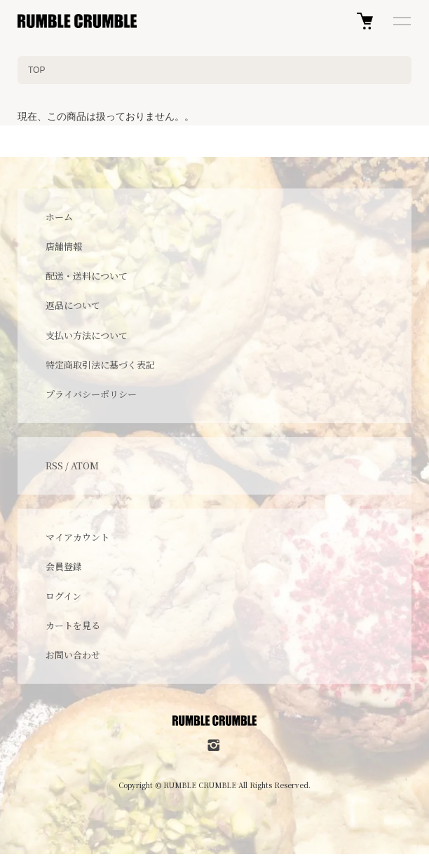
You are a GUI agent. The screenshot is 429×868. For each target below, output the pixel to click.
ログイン (63, 596)
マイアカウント (77, 537)
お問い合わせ (73, 655)
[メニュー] (401, 21)
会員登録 (64, 566)
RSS (54, 466)
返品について (73, 305)
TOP (36, 70)
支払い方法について (87, 335)
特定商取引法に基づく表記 (100, 365)
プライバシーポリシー (91, 394)
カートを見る (73, 625)
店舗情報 (64, 246)
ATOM (85, 466)
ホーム (59, 217)
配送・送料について (87, 276)
